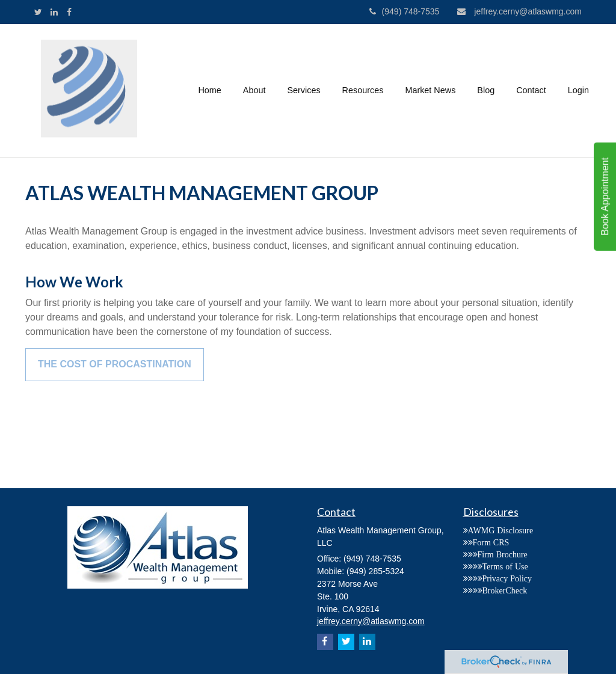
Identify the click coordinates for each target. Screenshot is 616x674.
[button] (254, 91)
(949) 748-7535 (405, 11)
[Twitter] (38, 12)
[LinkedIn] (54, 12)
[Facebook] (69, 12)
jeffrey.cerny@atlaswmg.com (519, 11)
